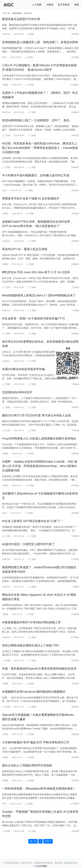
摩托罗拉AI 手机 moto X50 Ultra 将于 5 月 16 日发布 (36, 272)
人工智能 (37, 5)
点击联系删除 (41, 866)
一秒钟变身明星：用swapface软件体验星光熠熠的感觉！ (39, 789)
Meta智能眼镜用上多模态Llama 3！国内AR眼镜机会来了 (39, 295)
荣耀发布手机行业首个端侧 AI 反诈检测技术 (31, 198)
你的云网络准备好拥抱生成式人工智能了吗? (31, 645)
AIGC (5, 57)
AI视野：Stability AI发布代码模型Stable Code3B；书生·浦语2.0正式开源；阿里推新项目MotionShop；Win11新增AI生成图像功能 (40, 466)
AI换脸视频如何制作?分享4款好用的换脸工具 (31, 622)
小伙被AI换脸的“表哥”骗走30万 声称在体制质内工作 (36, 742)
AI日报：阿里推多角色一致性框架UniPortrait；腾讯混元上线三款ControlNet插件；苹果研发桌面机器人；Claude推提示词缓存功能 (40, 148)
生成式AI (6, 34)
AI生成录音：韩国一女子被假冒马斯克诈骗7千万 (34, 318)
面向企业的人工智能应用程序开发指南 (27, 765)
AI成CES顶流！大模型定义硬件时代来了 (28, 544)
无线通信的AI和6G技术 (17, 392)
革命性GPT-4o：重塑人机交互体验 (25, 249)
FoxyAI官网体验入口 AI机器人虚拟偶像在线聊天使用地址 (39, 438)
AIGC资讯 (17, 13)
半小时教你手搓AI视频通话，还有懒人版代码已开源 (36, 175)
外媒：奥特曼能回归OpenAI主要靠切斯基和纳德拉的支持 (39, 669)
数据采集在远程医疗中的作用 (21, 19)
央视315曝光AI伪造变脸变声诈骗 (23, 369)
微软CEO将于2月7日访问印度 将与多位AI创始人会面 (36, 415)
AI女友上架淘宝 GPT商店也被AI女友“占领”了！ (33, 521)
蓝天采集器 (64, 5)
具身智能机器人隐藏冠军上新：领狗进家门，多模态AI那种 (40, 42)
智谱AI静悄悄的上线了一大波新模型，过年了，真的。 (37, 120)
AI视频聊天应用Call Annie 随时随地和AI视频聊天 (34, 692)
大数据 (50, 5)
